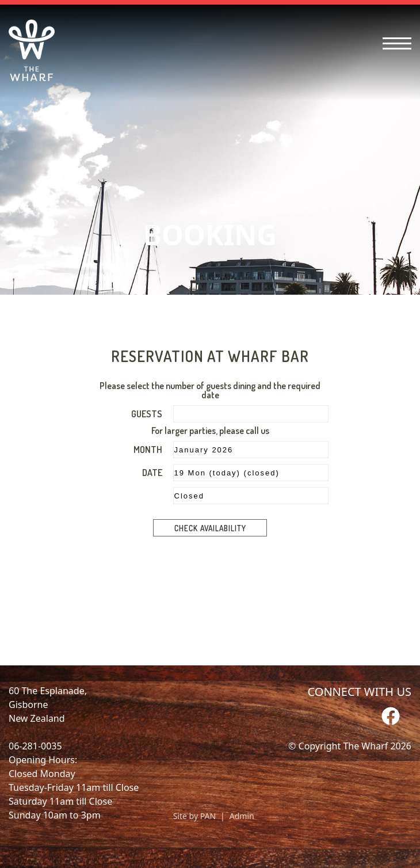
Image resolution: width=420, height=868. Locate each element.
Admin (242, 816)
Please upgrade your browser (210, 475)
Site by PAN (194, 816)
